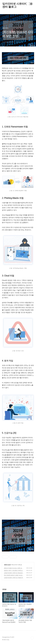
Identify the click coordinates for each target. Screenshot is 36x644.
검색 (28, 4)
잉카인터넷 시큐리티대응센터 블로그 (17, 4)
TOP (32, 638)
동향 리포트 (7, 565)
